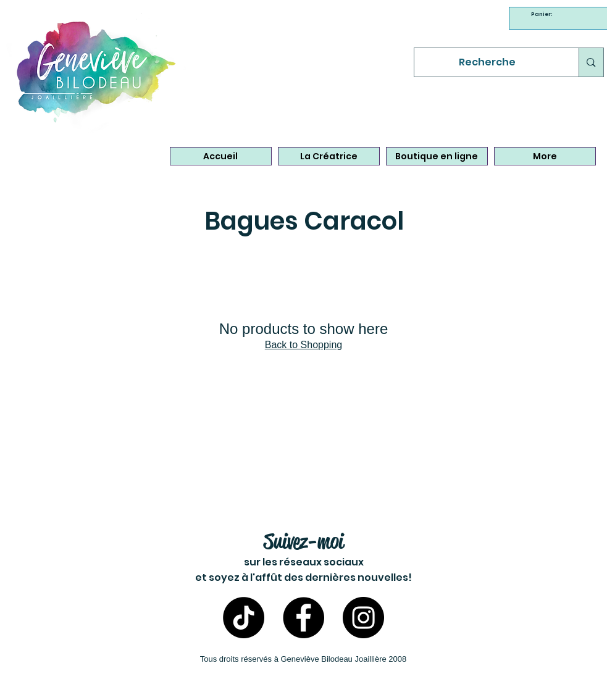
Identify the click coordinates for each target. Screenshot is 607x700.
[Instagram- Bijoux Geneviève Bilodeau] (363, 618)
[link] (543, 14)
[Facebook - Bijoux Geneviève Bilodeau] (303, 618)
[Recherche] (488, 62)
